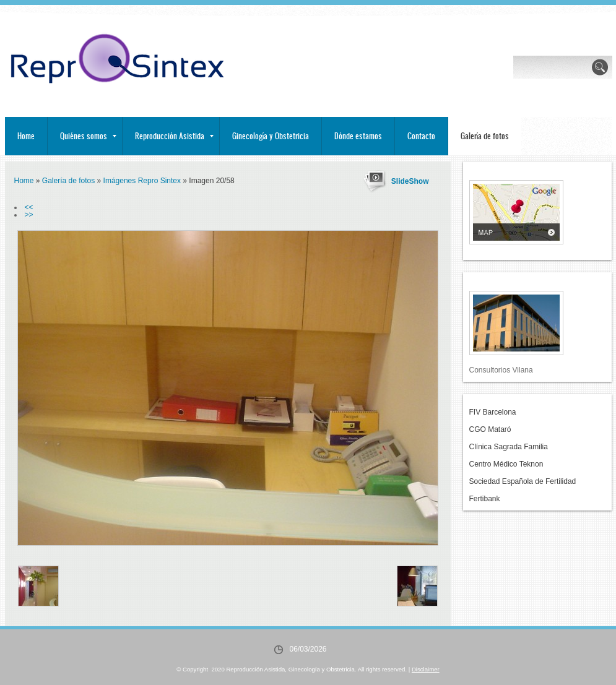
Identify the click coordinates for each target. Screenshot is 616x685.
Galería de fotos (485, 136)
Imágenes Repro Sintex (142, 181)
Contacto (421, 136)
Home (26, 136)
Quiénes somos (88, 136)
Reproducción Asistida (174, 136)
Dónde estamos (358, 136)
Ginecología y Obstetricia (271, 136)
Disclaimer (426, 669)
